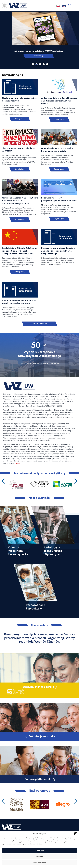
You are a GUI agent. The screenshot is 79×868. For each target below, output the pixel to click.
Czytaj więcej (20, 119)
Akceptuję (40, 850)
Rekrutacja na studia (40, 736)
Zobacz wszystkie (40, 324)
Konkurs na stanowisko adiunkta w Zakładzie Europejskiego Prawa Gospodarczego (58, 251)
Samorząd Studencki (40, 779)
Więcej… (18, 463)
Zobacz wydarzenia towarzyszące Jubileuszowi (40, 363)
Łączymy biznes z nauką (38, 687)
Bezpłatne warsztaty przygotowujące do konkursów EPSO (59, 199)
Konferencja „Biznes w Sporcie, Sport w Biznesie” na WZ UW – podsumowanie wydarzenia (20, 201)
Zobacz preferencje (40, 863)
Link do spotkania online (39, 56)
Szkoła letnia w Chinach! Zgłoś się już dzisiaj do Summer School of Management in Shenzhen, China (20, 251)
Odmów (40, 857)
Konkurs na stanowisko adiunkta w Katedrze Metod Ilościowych (19, 302)
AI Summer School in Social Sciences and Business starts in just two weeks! (59, 101)
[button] (76, 834)
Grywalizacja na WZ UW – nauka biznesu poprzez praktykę (57, 150)
